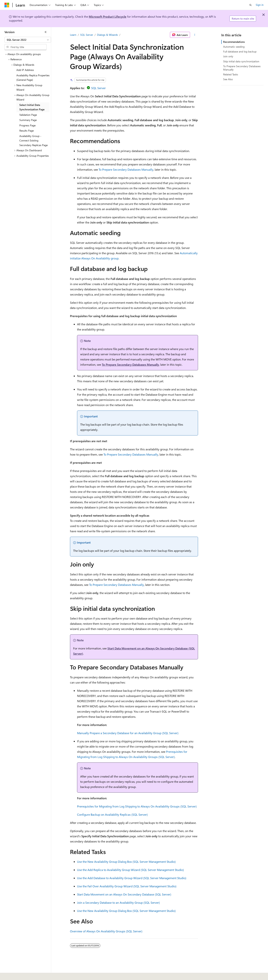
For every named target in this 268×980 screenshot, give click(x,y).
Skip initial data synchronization (241, 61)
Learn (73, 35)
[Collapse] (46, 32)
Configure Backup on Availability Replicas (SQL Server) (112, 814)
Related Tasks (231, 74)
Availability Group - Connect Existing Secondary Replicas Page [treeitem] (33, 141)
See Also (228, 79)
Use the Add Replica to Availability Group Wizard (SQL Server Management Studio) (130, 870)
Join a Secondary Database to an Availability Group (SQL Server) (118, 902)
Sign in (260, 5)
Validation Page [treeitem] (28, 115)
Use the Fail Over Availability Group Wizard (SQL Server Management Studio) (127, 886)
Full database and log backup (240, 51)
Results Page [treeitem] (27, 131)
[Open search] (251, 5)
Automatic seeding (234, 47)
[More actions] (195, 35)
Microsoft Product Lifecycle (108, 16)
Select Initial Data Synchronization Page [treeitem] (32, 107)
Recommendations (234, 42)
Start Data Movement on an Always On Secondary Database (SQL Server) (124, 894)
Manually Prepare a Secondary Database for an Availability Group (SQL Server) (128, 733)
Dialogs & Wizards (107, 35)
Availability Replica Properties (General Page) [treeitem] (33, 78)
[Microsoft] (7, 5)
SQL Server (87, 35)
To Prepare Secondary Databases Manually (126, 169)
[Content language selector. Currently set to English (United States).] (21, 975)
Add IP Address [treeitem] (25, 70)
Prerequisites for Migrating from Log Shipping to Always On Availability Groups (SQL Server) (137, 806)
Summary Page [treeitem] (28, 120)
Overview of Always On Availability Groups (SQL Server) (106, 931)
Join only (228, 56)
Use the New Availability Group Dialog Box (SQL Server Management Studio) (126, 862)
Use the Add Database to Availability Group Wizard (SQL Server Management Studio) (132, 878)
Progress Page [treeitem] (27, 125)
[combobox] (28, 40)
